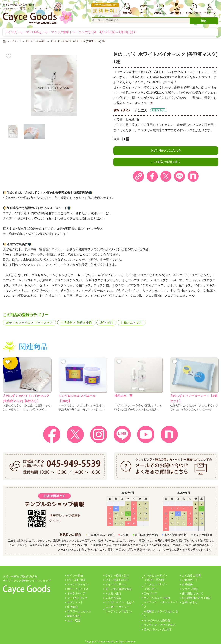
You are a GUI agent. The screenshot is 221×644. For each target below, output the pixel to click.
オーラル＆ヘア (76, 593)
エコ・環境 (74, 620)
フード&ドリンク (77, 598)
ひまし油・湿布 (76, 580)
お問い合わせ (190, 602)
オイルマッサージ (116, 584)
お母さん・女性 (131, 323)
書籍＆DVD (74, 616)
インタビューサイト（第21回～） (156, 587)
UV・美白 (106, 323)
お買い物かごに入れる (166, 150)
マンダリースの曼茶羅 (157, 620)
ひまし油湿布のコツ (117, 580)
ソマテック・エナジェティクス (161, 605)
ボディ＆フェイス (18, 323)
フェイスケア (44, 323)
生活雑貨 (67, 323)
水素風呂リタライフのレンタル (161, 614)
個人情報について (193, 593)
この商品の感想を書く (166, 162)
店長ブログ (150, 593)
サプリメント (75, 602)
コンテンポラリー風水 (157, 598)
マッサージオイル (78, 584)
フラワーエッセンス (79, 611)
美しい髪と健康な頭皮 (119, 589)
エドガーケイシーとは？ (120, 602)
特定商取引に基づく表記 (197, 598)
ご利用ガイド (190, 580)
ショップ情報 (190, 589)
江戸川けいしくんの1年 (158, 629)
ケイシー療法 (75, 575)
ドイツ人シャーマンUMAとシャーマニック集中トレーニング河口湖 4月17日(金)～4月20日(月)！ (71, 32)
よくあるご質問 (191, 575)
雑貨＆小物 (84, 323)
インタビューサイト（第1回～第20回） (156, 578)
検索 (204, 21)
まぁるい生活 (113, 593)
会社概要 (187, 584)
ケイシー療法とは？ (117, 575)
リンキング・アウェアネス (160, 625)
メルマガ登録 (113, 598)
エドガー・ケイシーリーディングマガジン (119, 609)
